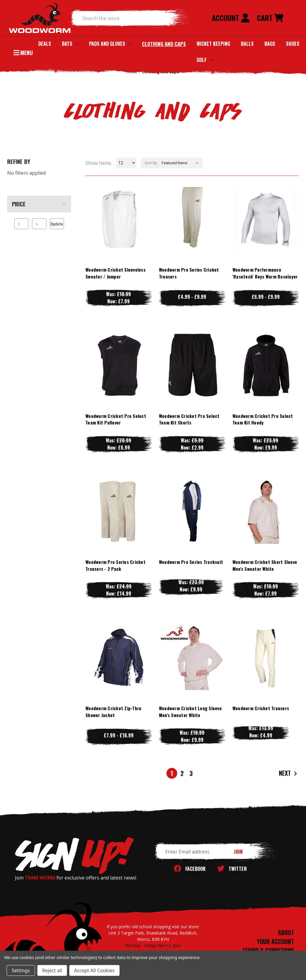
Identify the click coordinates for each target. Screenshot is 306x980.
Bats (70, 44)
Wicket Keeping (213, 44)
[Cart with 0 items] (270, 18)
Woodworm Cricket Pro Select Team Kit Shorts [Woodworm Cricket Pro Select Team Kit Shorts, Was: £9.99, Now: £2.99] (189, 419)
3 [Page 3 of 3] (191, 773)
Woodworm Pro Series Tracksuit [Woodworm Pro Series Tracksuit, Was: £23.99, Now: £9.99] (191, 562)
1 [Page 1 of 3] (172, 773)
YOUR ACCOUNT (276, 941)
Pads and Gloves (110, 44)
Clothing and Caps (164, 44)
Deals (45, 44)
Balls (247, 44)
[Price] (39, 204)
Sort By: (151, 163)
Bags (270, 44)
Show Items (98, 163)
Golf (205, 60)
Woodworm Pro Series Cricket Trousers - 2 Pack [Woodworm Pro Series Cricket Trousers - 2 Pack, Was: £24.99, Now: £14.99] (115, 565)
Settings (21, 970)
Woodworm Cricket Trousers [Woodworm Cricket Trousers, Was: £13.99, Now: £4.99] (261, 708)
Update (57, 224)
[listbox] (182, 163)
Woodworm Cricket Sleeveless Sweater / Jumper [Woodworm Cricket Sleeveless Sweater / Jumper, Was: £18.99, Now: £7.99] (115, 273)
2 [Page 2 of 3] (182, 773)
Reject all (52, 970)
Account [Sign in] (231, 18)
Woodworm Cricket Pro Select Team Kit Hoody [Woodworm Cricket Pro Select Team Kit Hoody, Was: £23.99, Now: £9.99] (263, 419)
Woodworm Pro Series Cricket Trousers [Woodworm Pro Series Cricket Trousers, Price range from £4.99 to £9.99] (189, 273)
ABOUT (286, 932)
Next (289, 773)
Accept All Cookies (94, 970)
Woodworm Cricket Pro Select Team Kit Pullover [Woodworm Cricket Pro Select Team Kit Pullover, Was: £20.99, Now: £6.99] (116, 419)
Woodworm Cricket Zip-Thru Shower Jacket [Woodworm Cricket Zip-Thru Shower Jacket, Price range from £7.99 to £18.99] (113, 712)
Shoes (293, 44)
